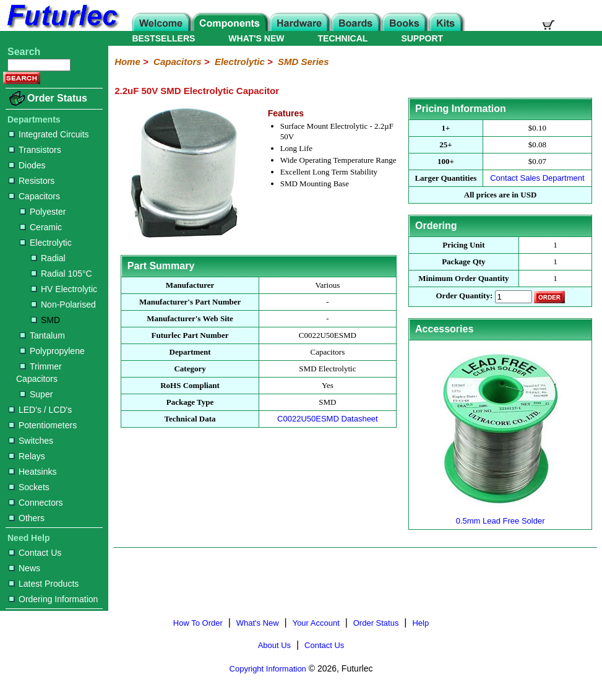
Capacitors (34, 196)
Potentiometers (43, 425)
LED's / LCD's (40, 410)
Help (420, 623)
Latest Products (44, 584)
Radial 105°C (62, 274)
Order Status (57, 98)
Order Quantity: (464, 296)
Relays (27, 456)
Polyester (43, 212)
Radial (48, 258)
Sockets (29, 487)
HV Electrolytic (64, 289)
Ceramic (41, 227)
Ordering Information (53, 599)
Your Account (316, 623)
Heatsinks (32, 472)
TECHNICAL (343, 38)
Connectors (36, 503)
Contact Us (35, 553)
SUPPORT (422, 38)
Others (27, 518)
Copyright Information (268, 669)
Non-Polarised (63, 305)
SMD (45, 320)
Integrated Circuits (49, 134)
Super (36, 394)
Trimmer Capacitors (39, 373)
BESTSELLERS (163, 38)
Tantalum (42, 335)
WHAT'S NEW (256, 38)
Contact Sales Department (537, 178)
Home (127, 62)
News (24, 568)
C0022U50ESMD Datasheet (328, 419)
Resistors (32, 181)
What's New (258, 623)
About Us (274, 645)
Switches (31, 441)
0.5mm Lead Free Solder (501, 516)
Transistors (35, 150)
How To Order (198, 623)
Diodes (27, 165)
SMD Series (303, 62)
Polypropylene (52, 351)
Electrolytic (46, 243)
